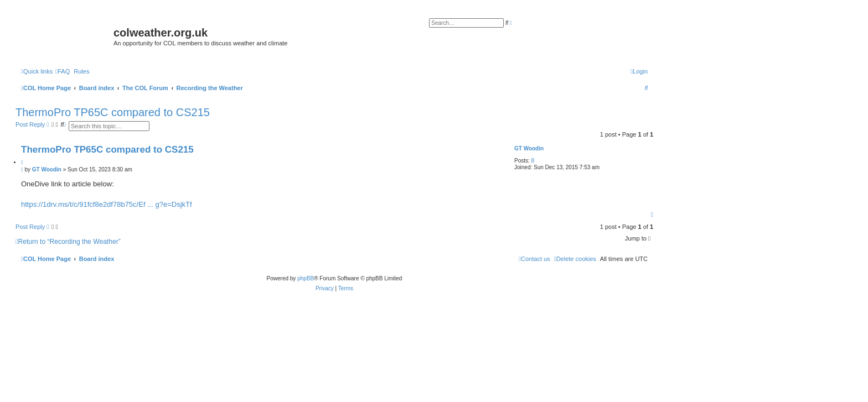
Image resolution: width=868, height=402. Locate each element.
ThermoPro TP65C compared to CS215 (113, 112)
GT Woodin (529, 148)
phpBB (306, 278)
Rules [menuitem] (81, 71)
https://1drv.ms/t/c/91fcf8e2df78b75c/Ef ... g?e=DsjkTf (107, 204)
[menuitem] (63, 71)
